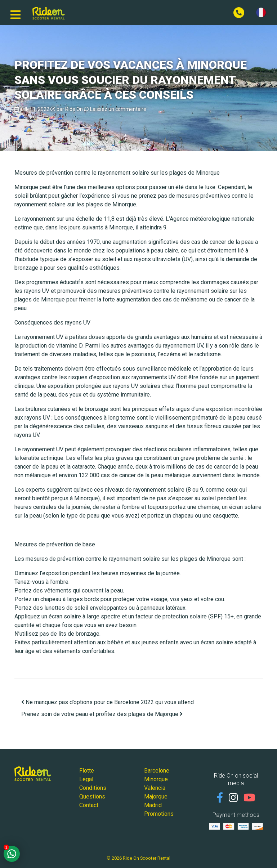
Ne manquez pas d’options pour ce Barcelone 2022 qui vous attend (108, 702)
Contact (89, 805)
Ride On (74, 109)
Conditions (93, 788)
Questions (92, 797)
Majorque (156, 797)
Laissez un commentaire (118, 109)
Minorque (156, 779)
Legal (86, 779)
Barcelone (157, 771)
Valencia (155, 788)
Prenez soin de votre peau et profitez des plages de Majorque (102, 714)
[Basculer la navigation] (15, 13)
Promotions (159, 814)
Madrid (153, 805)
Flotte (87, 771)
